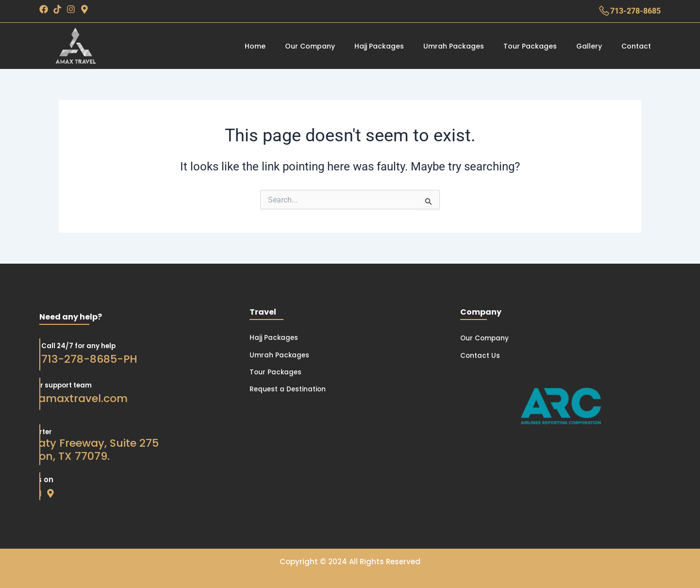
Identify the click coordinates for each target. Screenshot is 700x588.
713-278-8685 (635, 11)
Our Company (310, 46)
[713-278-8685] (604, 11)
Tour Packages (530, 46)
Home (255, 46)
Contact (636, 46)
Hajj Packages (379, 46)
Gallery (589, 46)
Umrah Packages (454, 46)
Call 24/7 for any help (61, 345)
